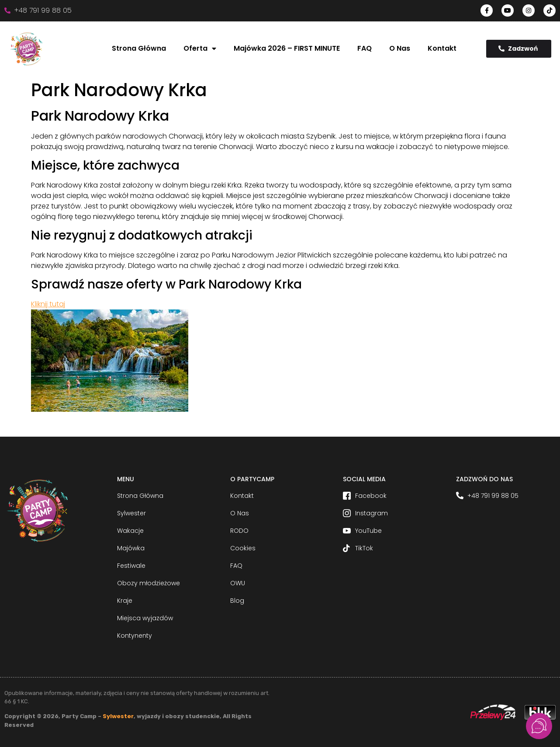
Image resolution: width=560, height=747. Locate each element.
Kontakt (442, 48)
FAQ (365, 48)
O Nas (400, 48)
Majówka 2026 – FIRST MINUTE (287, 48)
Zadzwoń (518, 49)
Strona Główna (139, 48)
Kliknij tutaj (48, 304)
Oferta (200, 49)
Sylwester (118, 716)
